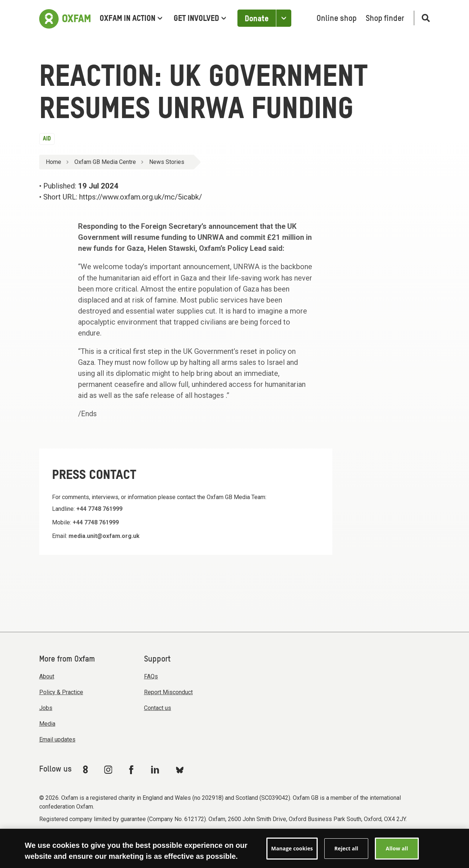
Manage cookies (291, 839)
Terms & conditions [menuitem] (152, 839)
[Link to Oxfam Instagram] (108, 770)
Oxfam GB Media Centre (105, 162)
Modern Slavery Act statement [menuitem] (81, 839)
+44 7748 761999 (99, 509)
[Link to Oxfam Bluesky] (180, 770)
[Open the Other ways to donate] (284, 18)
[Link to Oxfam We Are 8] (87, 769)
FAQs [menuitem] (151, 676)
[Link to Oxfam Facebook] (132, 769)
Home (53, 162)
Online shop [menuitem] (337, 19)
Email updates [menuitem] (57, 739)
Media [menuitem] (47, 724)
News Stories (167, 162)
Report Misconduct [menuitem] (168, 692)
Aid (47, 139)
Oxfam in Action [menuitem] (131, 19)
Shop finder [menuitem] (385, 19)
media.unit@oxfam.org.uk (104, 536)
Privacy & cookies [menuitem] (243, 839)
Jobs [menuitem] (46, 708)
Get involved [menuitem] (200, 19)
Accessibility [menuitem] (199, 839)
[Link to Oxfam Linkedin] (156, 769)
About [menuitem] (47, 676)
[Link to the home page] (65, 18)
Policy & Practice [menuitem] (61, 692)
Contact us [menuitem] (158, 708)
